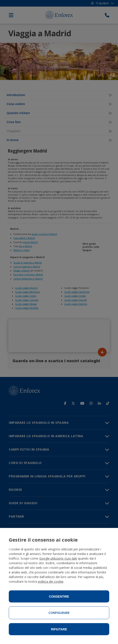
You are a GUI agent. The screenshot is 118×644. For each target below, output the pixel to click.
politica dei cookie (51, 581)
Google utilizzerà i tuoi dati (58, 558)
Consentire (59, 597)
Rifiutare (59, 629)
